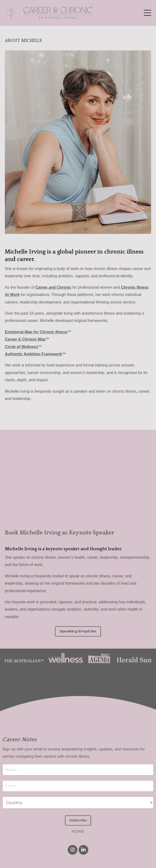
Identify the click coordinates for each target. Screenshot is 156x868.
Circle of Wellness (22, 347)
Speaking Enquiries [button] (78, 631)
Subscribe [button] (78, 820)
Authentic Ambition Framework (33, 354)
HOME (78, 832)
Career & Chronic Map (25, 339)
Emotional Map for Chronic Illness (36, 332)
